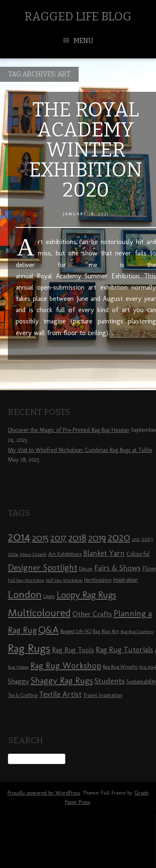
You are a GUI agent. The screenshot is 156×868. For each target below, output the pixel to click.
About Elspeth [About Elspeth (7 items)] (33, 554)
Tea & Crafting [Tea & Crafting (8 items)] (23, 695)
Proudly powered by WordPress (44, 793)
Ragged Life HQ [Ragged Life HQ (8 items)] (76, 631)
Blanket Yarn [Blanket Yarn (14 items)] (104, 553)
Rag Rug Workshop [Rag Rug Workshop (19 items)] (66, 665)
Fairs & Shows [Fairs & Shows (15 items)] (118, 568)
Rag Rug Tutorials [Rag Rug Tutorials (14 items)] (124, 650)
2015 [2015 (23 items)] (40, 537)
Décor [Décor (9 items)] (86, 568)
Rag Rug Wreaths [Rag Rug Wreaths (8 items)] (120, 667)
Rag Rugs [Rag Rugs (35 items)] (29, 648)
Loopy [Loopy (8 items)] (49, 596)
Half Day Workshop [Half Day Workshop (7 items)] (64, 580)
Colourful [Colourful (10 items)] (138, 554)
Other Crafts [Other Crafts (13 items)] (92, 614)
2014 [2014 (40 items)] (19, 536)
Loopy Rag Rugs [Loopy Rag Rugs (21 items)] (86, 595)
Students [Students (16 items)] (110, 681)
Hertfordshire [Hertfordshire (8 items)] (98, 580)
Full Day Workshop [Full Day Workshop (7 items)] (26, 580)
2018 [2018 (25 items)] (77, 537)
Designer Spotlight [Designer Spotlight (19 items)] (43, 567)
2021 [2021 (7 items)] (136, 539)
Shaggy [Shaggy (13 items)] (19, 681)
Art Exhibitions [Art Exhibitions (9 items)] (65, 554)
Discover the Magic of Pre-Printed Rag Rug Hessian (69, 430)
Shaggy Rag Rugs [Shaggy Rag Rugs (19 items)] (62, 680)
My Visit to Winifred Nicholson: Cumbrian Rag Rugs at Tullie (80, 450)
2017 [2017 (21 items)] (58, 538)
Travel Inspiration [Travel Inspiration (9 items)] (103, 695)
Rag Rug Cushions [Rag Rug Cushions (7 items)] (137, 632)
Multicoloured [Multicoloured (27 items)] (39, 613)
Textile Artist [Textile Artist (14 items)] (60, 694)
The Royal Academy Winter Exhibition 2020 (86, 150)
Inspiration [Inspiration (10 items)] (125, 580)
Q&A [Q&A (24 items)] (48, 630)
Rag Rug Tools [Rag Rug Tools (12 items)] (73, 650)
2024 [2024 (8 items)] (13, 554)
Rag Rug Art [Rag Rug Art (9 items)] (106, 631)
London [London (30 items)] (25, 594)
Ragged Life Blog (78, 16)
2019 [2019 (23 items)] (97, 537)
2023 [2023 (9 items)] (147, 539)
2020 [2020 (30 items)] (119, 537)
